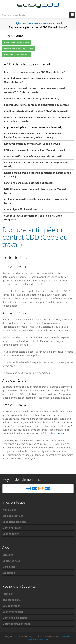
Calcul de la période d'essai (17, 43)
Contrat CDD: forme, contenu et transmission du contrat (36, 105)
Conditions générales (14, 522)
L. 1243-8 (59, 433)
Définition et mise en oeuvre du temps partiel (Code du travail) (36, 191)
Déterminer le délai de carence (19, 49)
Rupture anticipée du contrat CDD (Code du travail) (33, 127)
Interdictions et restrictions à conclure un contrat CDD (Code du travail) (35, 80)
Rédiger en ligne (12, 600)
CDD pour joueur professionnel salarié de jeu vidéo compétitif (33, 218)
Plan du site (9, 510)
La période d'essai (13, 612)
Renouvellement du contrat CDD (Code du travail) (32, 144)
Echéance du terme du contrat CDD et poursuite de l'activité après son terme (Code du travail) (33, 135)
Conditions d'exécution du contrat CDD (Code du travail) (36, 111)
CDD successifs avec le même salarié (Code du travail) (35, 150)
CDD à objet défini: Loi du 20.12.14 (24, 209)
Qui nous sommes (13, 516)
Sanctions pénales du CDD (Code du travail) (29, 183)
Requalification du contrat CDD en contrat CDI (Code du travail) (36, 164)
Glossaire (8, 555)
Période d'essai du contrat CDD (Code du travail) (32, 99)
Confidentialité (11, 534)
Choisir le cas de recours (17, 55)
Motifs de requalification (17, 624)
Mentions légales (12, 528)
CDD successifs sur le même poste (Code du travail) (33, 156)
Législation (9, 573)
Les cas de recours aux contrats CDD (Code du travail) (35, 72)
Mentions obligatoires (15, 618)
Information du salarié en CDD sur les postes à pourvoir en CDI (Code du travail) (38, 119)
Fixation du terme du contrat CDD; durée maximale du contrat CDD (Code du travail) (35, 90)
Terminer (8, 594)
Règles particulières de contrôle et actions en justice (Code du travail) (37, 175)
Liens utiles (9, 567)
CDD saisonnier (11, 606)
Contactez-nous (11, 561)
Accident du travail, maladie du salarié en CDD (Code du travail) (36, 201)
